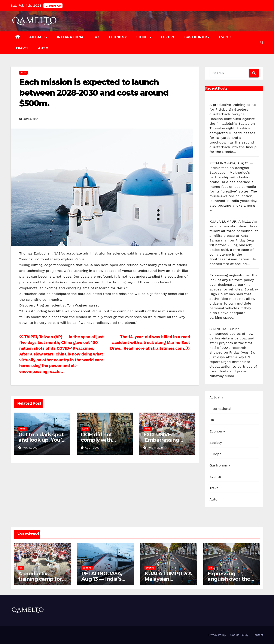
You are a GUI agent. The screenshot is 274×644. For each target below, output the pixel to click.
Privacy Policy (217, 635)
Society (144, 37)
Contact (258, 635)
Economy (118, 37)
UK (97, 37)
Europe (168, 37)
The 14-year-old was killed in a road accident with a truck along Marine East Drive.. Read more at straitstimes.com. (150, 343)
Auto (43, 48)
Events (226, 37)
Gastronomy (197, 37)
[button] (262, 42)
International (71, 37)
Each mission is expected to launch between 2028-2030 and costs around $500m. (94, 93)
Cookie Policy (239, 635)
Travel (22, 48)
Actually (39, 37)
